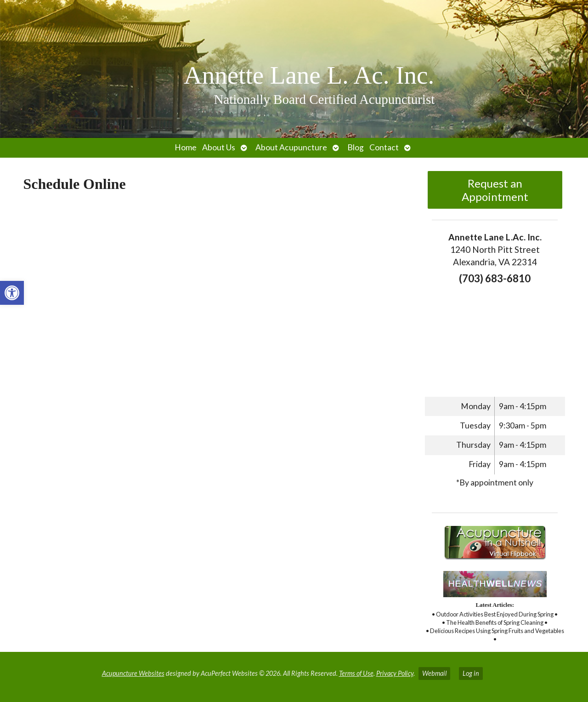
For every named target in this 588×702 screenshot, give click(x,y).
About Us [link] (219, 147)
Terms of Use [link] (356, 673)
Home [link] (186, 147)
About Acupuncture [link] (291, 147)
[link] (12, 293)
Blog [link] (356, 147)
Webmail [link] (434, 673)
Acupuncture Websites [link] (133, 673)
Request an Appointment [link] (495, 190)
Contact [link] (384, 147)
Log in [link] (471, 673)
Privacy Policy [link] (395, 673)
